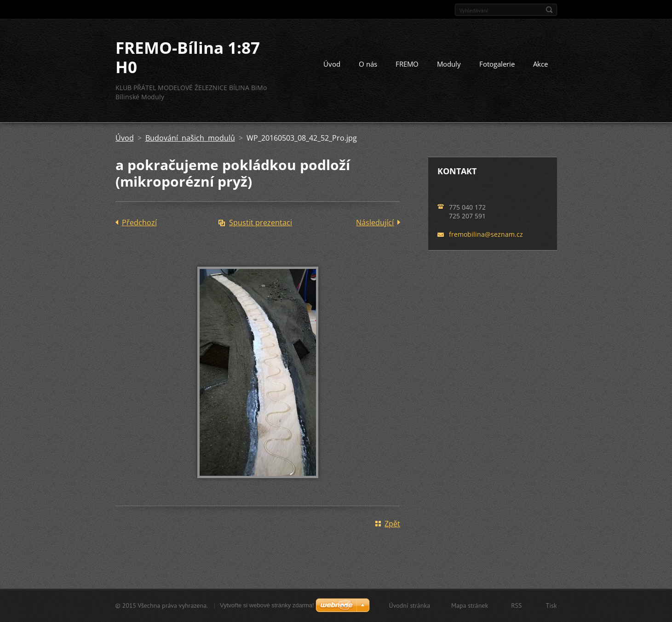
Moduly (449, 64)
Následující (375, 223)
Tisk (551, 605)
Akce (540, 64)
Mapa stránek (470, 605)
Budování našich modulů (190, 138)
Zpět (392, 524)
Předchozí (139, 223)
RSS (516, 605)
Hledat (549, 10)
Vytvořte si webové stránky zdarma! (267, 605)
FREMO (407, 64)
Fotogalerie (497, 64)
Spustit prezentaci (261, 223)
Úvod (332, 64)
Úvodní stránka (410, 605)
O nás (368, 64)
